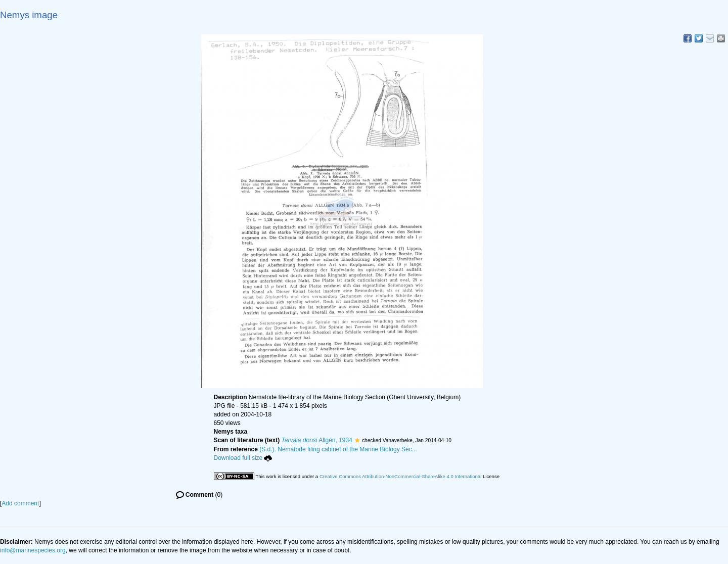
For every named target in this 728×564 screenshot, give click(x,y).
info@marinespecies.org (33, 550)
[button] (357, 440)
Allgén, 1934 (317, 440)
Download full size (243, 458)
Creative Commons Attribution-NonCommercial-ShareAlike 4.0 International (400, 476)
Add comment (20, 503)
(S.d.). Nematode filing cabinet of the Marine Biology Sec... (338, 449)
